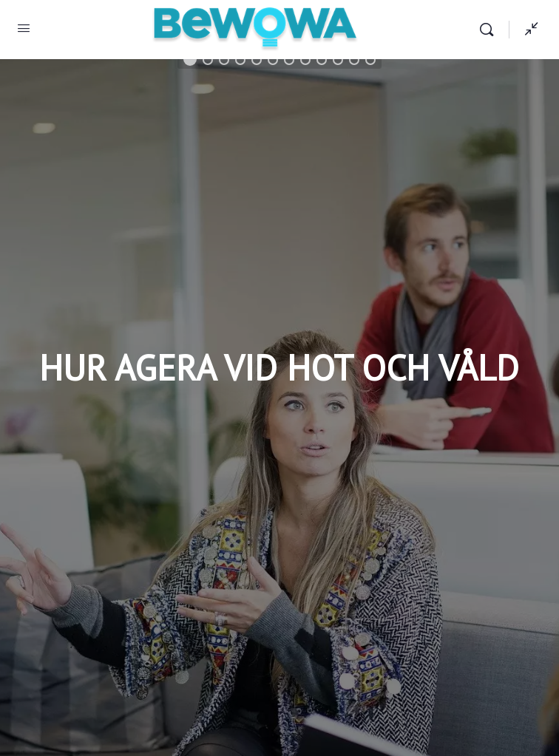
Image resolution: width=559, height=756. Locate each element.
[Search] (490, 30)
